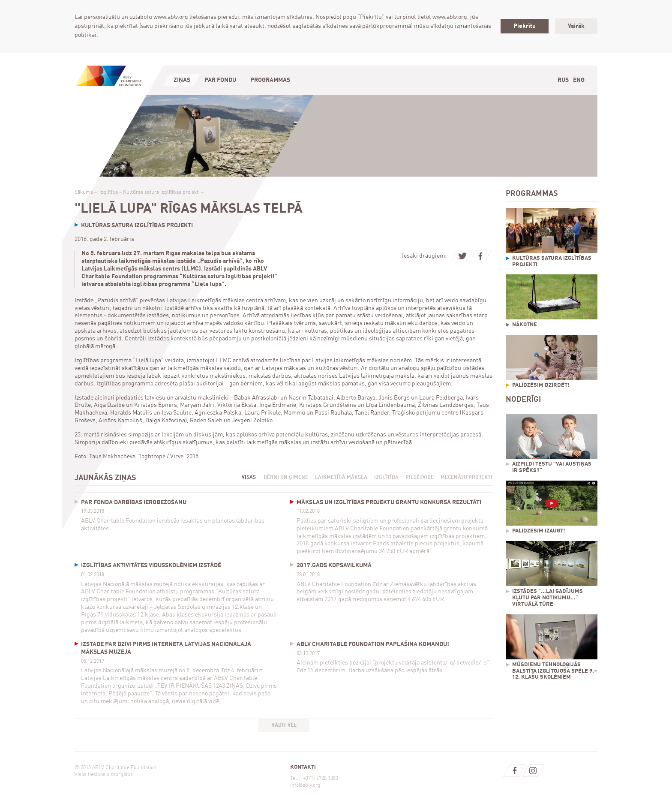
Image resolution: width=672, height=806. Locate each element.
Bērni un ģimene (286, 478)
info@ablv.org (305, 785)
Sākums (84, 192)
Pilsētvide (420, 478)
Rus (563, 80)
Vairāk (576, 26)
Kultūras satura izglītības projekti (161, 192)
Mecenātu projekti (466, 478)
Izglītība (109, 192)
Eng (579, 80)
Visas (249, 478)
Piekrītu (525, 26)
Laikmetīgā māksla (341, 478)
